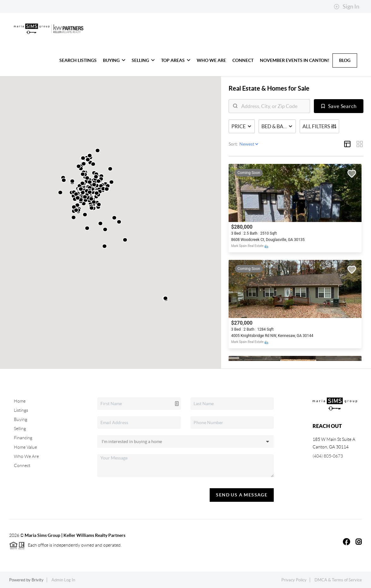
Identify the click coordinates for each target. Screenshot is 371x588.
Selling (143, 60)
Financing (23, 438)
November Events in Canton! (295, 60)
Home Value (25, 447)
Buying (114, 60)
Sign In (347, 7)
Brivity (38, 580)
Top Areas (176, 60)
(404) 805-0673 (328, 456)
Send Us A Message (242, 495)
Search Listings (78, 60)
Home (20, 401)
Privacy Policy (294, 580)
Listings (21, 410)
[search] (273, 106)
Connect (243, 60)
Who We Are (211, 60)
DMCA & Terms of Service (338, 580)
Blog (345, 60)
